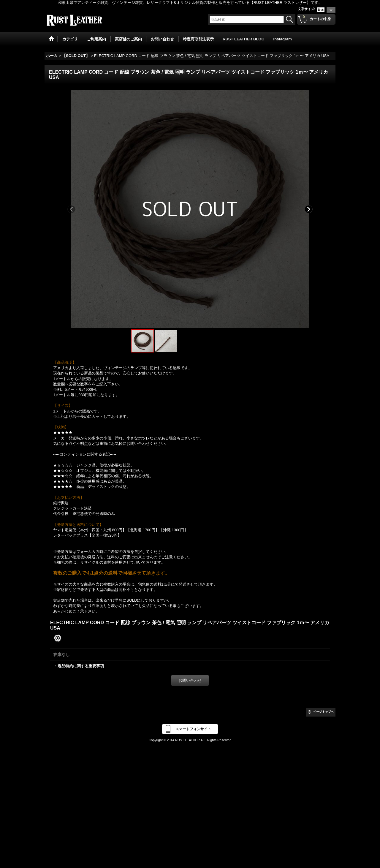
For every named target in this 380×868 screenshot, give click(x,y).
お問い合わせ (190, 680)
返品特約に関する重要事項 (81, 666)
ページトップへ (324, 712)
